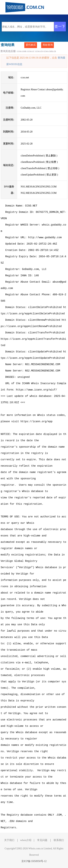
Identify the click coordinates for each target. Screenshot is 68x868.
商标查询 (48, 45)
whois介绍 (26, 840)
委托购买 (31, 45)
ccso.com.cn (50, 51)
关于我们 (9, 840)
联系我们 (59, 840)
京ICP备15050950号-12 (34, 861)
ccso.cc (31, 51)
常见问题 (42, 840)
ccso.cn (39, 51)
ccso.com (22, 51)
